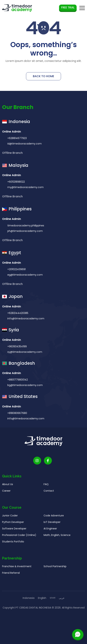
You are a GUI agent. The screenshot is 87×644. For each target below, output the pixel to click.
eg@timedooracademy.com (25, 277)
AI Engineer (50, 531)
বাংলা (53, 598)
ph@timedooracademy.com (25, 233)
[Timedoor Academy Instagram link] (37, 463)
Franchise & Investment (17, 569)
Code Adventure (54, 518)
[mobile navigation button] (82, 8)
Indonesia (29, 598)
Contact (49, 493)
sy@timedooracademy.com (24, 354)
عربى (62, 598)
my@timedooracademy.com (25, 189)
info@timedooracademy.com (25, 321)
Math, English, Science (57, 537)
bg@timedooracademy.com (25, 387)
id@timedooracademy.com (24, 144)
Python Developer (13, 524)
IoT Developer (52, 524)
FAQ (46, 487)
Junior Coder (10, 518)
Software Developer (14, 531)
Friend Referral (11, 575)
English (42, 598)
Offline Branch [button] (13, 153)
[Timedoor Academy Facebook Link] (48, 463)
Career (6, 493)
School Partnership (55, 569)
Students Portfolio (13, 544)
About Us (8, 487)
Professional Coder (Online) (19, 537)
